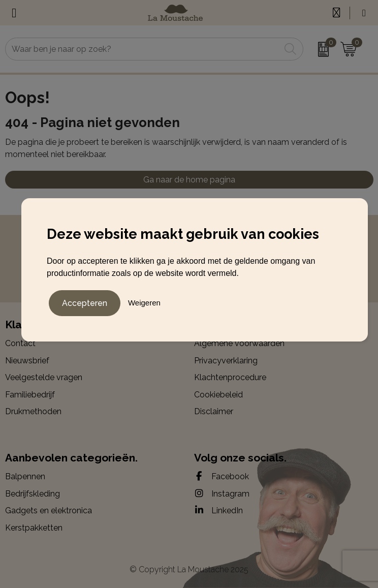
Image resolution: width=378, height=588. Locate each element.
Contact (20, 343)
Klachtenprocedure (230, 377)
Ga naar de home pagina (189, 180)
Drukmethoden (33, 411)
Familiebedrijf (30, 395)
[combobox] (143, 49)
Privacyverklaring (226, 361)
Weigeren (144, 303)
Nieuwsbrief (27, 361)
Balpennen (25, 476)
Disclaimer (214, 411)
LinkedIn (218, 510)
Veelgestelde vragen (44, 377)
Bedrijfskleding (33, 494)
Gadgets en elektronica (49, 510)
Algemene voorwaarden (239, 343)
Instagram (222, 493)
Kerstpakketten (34, 528)
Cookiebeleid (218, 395)
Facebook (222, 476)
